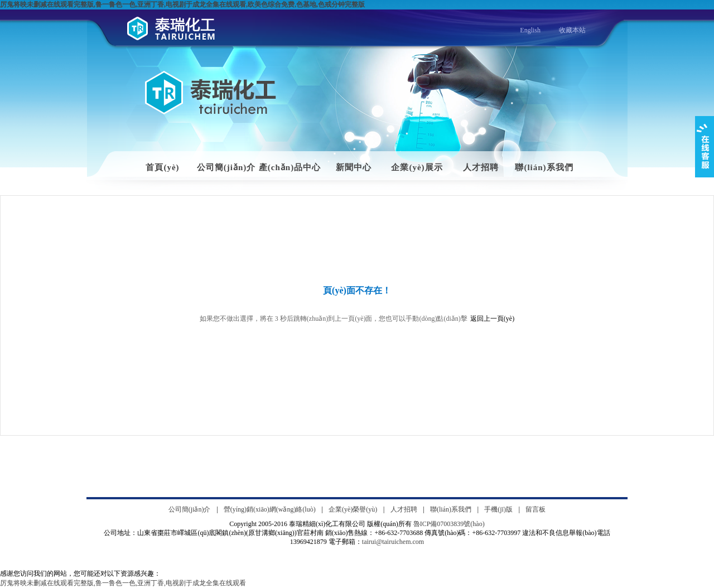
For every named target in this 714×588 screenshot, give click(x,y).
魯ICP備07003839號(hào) (449, 524)
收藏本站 (572, 30)
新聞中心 (354, 167)
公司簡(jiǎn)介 (226, 167)
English (530, 30)
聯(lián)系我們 (544, 167)
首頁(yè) (162, 167)
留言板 (535, 509)
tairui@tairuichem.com (393, 542)
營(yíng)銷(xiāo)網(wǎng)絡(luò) (270, 509)
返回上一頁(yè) (492, 319)
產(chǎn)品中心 (290, 167)
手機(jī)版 (498, 509)
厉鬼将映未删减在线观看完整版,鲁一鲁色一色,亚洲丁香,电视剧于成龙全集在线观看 (123, 583)
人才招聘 (481, 167)
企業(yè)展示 (417, 167)
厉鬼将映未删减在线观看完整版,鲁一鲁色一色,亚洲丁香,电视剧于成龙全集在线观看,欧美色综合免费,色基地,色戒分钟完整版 (182, 4)
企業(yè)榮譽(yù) (353, 509)
